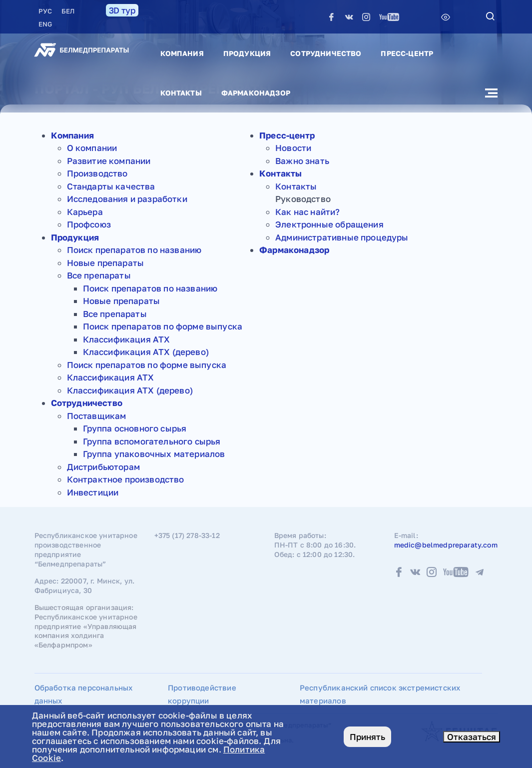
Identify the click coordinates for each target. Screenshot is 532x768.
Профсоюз (89, 224)
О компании (92, 148)
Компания (182, 53)
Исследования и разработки (127, 199)
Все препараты (99, 275)
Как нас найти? (307, 212)
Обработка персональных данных (84, 694)
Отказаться (472, 737)
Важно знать (302, 161)
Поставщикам (97, 416)
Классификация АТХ (127, 339)
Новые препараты (106, 263)
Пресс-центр (407, 53)
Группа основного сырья (135, 428)
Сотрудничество (326, 53)
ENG (45, 24)
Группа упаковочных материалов (154, 454)
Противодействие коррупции (202, 694)
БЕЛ (68, 11)
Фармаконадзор (256, 93)
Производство (97, 173)
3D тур (122, 10)
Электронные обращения (329, 224)
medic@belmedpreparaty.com (446, 545)
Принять (367, 737)
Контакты (181, 93)
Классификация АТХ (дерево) (146, 352)
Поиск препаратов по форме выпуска (163, 326)
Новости (293, 148)
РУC (46, 11)
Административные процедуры (342, 237)
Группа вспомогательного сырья (152, 441)
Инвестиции (93, 492)
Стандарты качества (111, 186)
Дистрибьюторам (103, 467)
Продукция (247, 53)
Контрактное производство (126, 479)
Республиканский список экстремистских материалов (380, 694)
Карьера (85, 212)
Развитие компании (109, 161)
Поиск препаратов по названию (134, 250)
